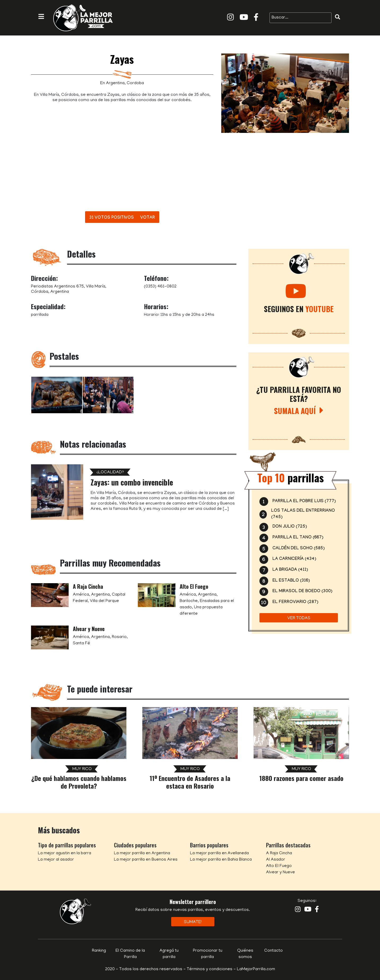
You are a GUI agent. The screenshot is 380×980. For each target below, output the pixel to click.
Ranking (99, 951)
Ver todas (299, 618)
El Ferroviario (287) (295, 602)
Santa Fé (81, 644)
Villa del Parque (104, 601)
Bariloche (189, 601)
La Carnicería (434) (294, 559)
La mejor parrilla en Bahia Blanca (221, 860)
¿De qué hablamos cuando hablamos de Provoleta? (79, 782)
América (81, 595)
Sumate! (193, 922)
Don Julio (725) (290, 527)
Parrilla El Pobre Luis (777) (304, 502)
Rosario (119, 637)
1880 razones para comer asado (301, 778)
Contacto (273, 951)
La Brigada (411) (290, 570)
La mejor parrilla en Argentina (142, 853)
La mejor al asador (56, 860)
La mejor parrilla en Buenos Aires (146, 860)
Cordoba (135, 83)
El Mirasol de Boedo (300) (302, 592)
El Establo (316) (291, 581)
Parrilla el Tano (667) (298, 538)
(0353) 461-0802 (160, 287)
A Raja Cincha (88, 586)
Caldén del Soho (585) (299, 549)
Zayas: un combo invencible (132, 482)
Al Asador (276, 860)
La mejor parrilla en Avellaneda (219, 853)
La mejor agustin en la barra (65, 853)
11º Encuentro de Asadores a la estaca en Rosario (190, 782)
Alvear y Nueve (89, 629)
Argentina (115, 83)
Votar (148, 218)
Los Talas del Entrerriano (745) (303, 514)
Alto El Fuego (194, 586)
